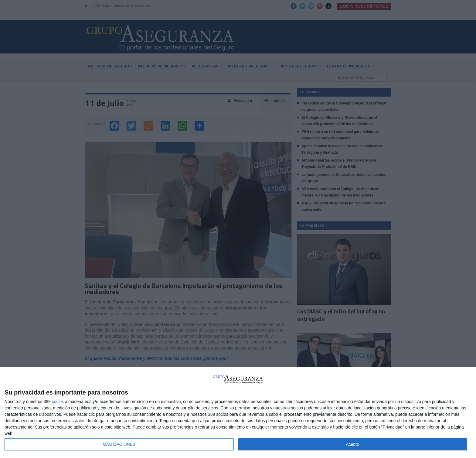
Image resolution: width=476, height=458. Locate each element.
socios (58, 402)
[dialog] (238, 413)
